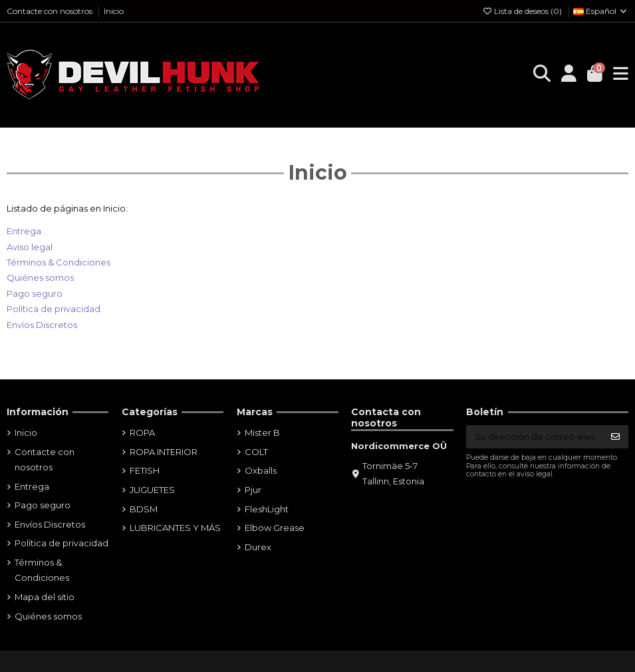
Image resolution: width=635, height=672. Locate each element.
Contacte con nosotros (51, 11)
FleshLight (267, 509)
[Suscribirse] (615, 437)
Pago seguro (35, 293)
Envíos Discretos (42, 325)
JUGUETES (152, 490)
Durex (258, 547)
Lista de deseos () (523, 11)
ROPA (142, 432)
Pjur (253, 490)
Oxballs (261, 470)
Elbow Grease (275, 528)
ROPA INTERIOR (164, 452)
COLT (256, 452)
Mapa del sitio (45, 597)
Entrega (24, 231)
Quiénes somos (40, 277)
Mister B (262, 432)
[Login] (569, 75)
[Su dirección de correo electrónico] (535, 437)
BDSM (144, 509)
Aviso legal (30, 247)
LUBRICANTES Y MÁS (175, 528)
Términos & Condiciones (59, 262)
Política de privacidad (54, 309)
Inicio (114, 11)
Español (601, 11)
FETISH (145, 470)
